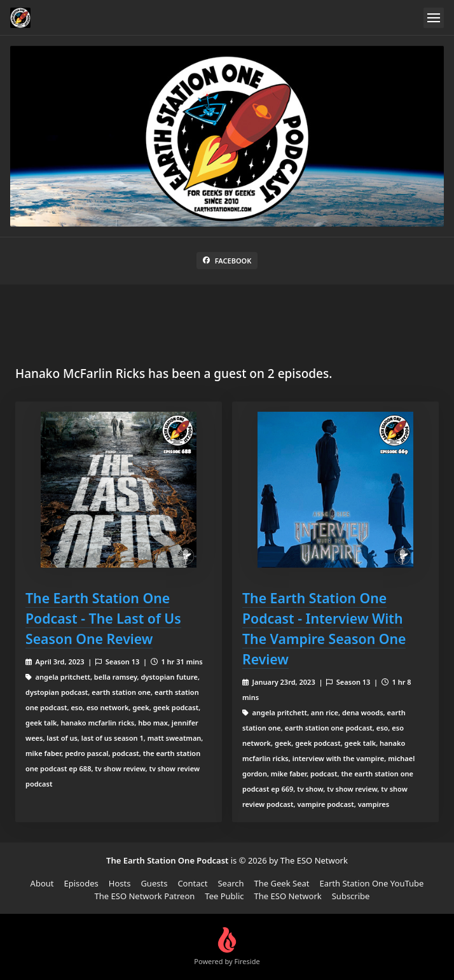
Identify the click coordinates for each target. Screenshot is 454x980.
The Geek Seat (282, 883)
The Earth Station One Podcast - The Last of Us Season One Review (103, 618)
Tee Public (224, 896)
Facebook (227, 261)
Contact (192, 883)
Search (230, 883)
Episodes (81, 883)
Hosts (120, 883)
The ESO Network (288, 896)
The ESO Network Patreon (145, 896)
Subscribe (351, 896)
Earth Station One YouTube (371, 883)
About (42, 883)
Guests (154, 883)
